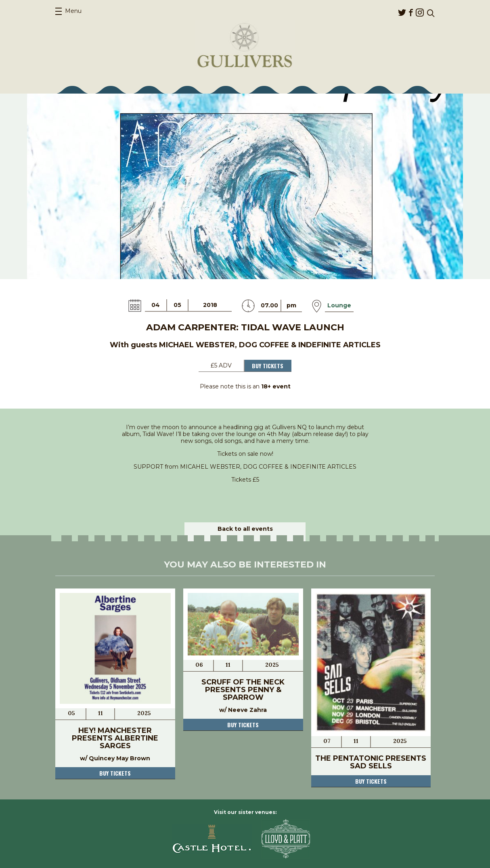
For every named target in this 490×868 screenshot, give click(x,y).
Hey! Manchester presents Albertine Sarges (115, 738)
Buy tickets (115, 773)
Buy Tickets (268, 366)
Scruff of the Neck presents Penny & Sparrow (243, 690)
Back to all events (245, 529)
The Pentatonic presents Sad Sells (371, 762)
